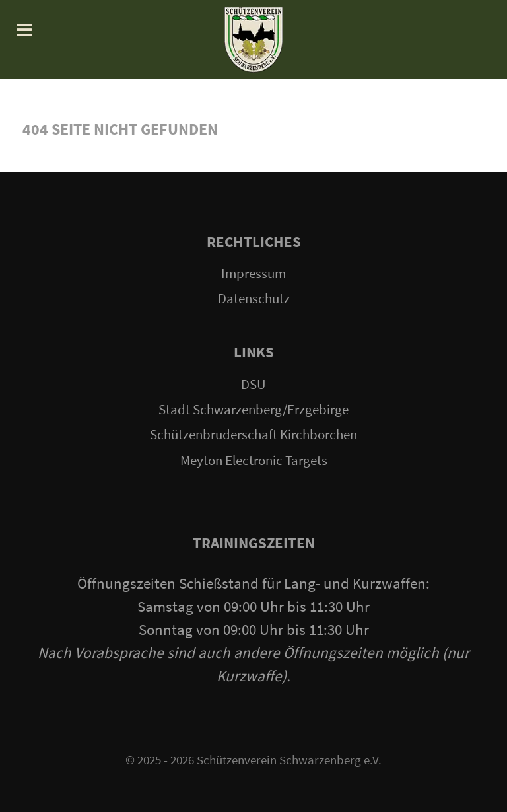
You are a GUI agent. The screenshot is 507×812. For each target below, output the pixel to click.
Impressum (253, 274)
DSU (253, 385)
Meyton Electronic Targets (254, 461)
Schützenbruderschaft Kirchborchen (253, 435)
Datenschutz (254, 299)
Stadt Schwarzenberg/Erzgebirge (253, 410)
